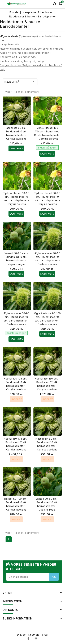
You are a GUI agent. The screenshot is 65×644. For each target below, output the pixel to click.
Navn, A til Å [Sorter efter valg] (20, 82)
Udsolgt (16, 399)
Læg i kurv (16, 148)
